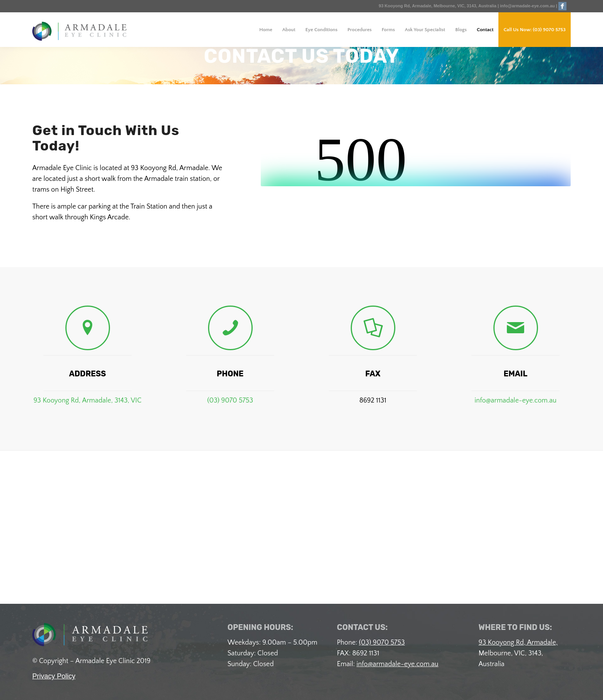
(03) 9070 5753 (230, 401)
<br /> (416, 157)
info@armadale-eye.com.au (527, 6)
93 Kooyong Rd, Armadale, (518, 643)
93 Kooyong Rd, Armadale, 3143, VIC (87, 401)
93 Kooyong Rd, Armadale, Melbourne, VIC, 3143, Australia (438, 6)
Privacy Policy (54, 676)
